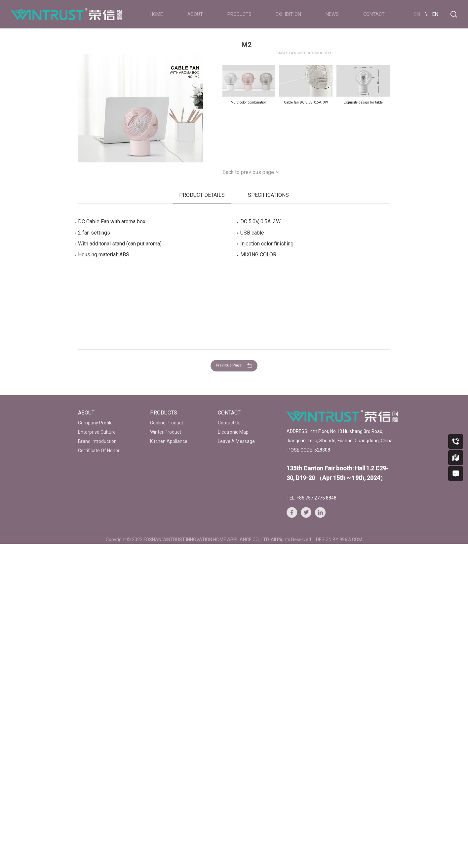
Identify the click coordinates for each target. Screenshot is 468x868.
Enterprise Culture (97, 432)
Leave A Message (236, 441)
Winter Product (166, 432)
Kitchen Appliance (169, 441)
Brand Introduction (97, 441)
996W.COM (351, 540)
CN (417, 14)
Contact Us (229, 423)
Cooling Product (167, 423)
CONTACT (374, 14)
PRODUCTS (239, 14)
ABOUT (195, 14)
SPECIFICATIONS (268, 195)
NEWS (332, 14)
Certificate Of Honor (99, 451)
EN (435, 14)
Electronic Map (233, 432)
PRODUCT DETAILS (202, 195)
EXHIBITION (288, 14)
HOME (156, 14)
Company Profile (95, 423)
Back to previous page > (250, 172)
